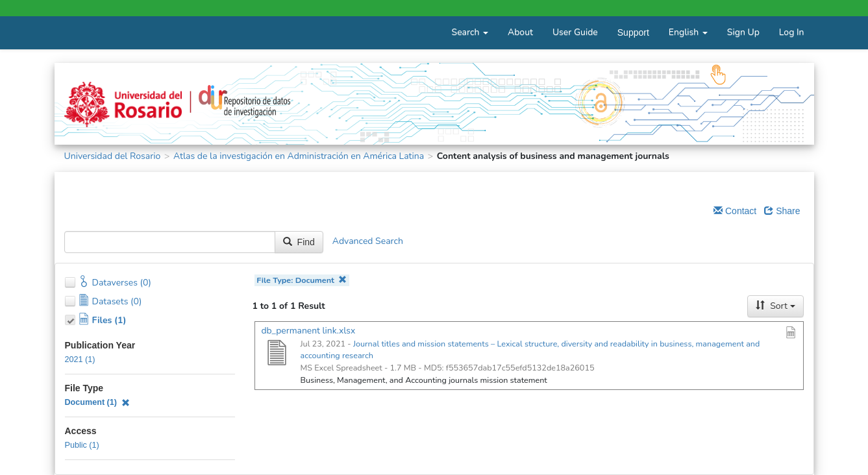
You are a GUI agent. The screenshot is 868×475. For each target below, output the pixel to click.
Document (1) (97, 402)
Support (633, 32)
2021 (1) (80, 359)
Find (299, 242)
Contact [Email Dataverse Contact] (735, 211)
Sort (775, 306)
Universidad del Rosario (113, 156)
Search (470, 32)
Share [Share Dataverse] (782, 211)
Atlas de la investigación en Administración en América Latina (299, 156)
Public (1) (82, 445)
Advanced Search (368, 241)
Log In (792, 32)
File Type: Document (302, 280)
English (688, 32)
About (520, 32)
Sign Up (743, 32)
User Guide (575, 32)
